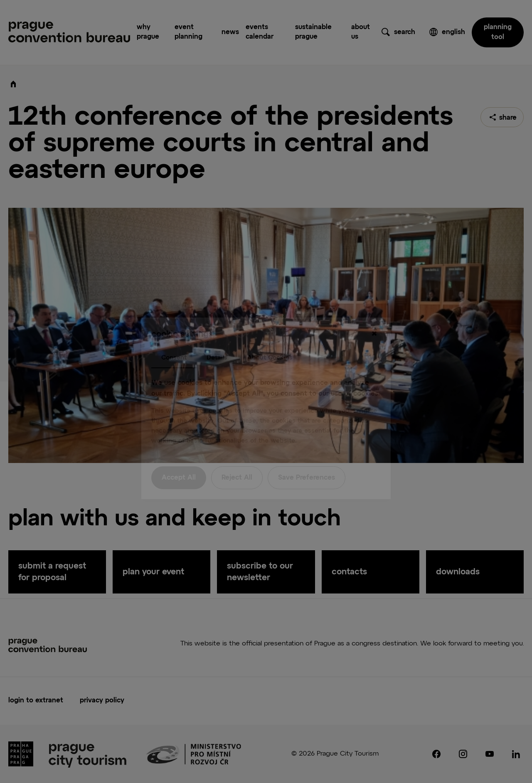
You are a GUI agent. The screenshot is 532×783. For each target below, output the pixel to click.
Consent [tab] (174, 341)
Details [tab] (217, 341)
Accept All (179, 461)
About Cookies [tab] (270, 341)
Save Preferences (307, 461)
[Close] (374, 317)
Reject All (237, 461)
